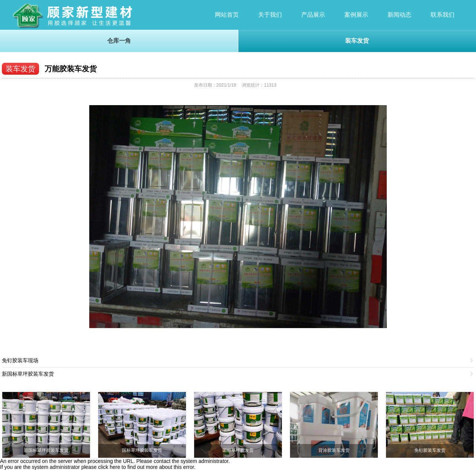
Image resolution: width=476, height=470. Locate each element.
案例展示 (356, 15)
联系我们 (443, 15)
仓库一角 (119, 41)
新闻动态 (399, 15)
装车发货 (357, 41)
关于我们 (270, 15)
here (115, 467)
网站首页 (227, 15)
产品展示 (313, 15)
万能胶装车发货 (71, 69)
